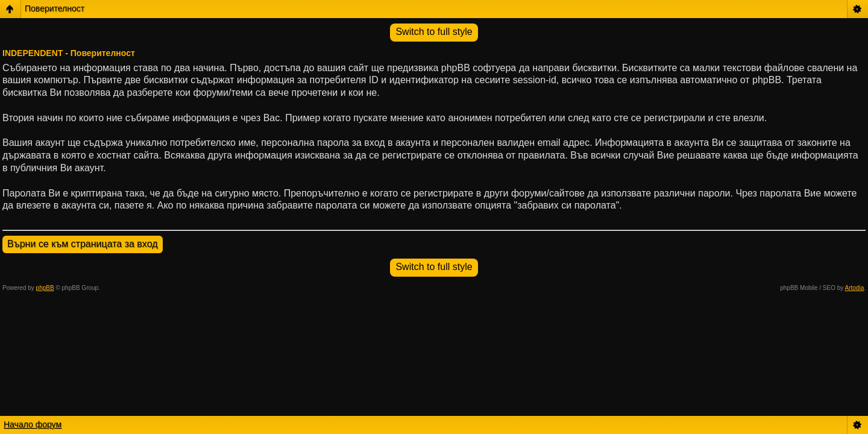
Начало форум (33, 424)
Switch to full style (434, 32)
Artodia (855, 288)
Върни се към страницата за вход (83, 244)
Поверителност (55, 8)
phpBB (45, 288)
